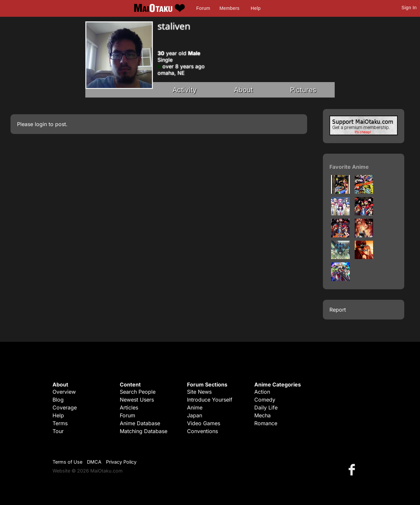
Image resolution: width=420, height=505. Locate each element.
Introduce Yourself (210, 400)
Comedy (265, 400)
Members (230, 8)
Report (338, 310)
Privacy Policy (121, 462)
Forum (203, 8)
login (41, 124)
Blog (58, 400)
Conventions (202, 431)
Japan (195, 415)
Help (256, 8)
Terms (60, 423)
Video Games (204, 423)
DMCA (94, 462)
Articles (129, 407)
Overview (64, 392)
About (243, 90)
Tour (58, 431)
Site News (199, 392)
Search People (138, 392)
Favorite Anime (349, 167)
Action (262, 392)
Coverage (65, 407)
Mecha (262, 415)
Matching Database (144, 431)
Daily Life (266, 407)
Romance (266, 423)
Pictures (303, 90)
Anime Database (140, 423)
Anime (195, 407)
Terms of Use (67, 462)
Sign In (409, 8)
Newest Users (137, 400)
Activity (185, 90)
